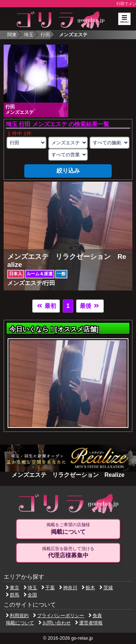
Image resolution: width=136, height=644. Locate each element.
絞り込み (68, 171)
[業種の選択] (68, 143)
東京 (13, 588)
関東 (12, 35)
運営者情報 (89, 623)
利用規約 (17, 616)
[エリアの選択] (26, 143)
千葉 (48, 588)
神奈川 (68, 588)
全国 (30, 595)
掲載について (20, 623)
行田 (45, 35)
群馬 (13, 595)
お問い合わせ (55, 623)
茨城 (106, 588)
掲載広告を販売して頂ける (68, 553)
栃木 (88, 588)
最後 (90, 306)
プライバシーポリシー (59, 616)
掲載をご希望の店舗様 (68, 529)
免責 (95, 616)
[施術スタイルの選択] (110, 143)
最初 (46, 306)
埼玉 (29, 35)
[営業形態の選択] (68, 155)
